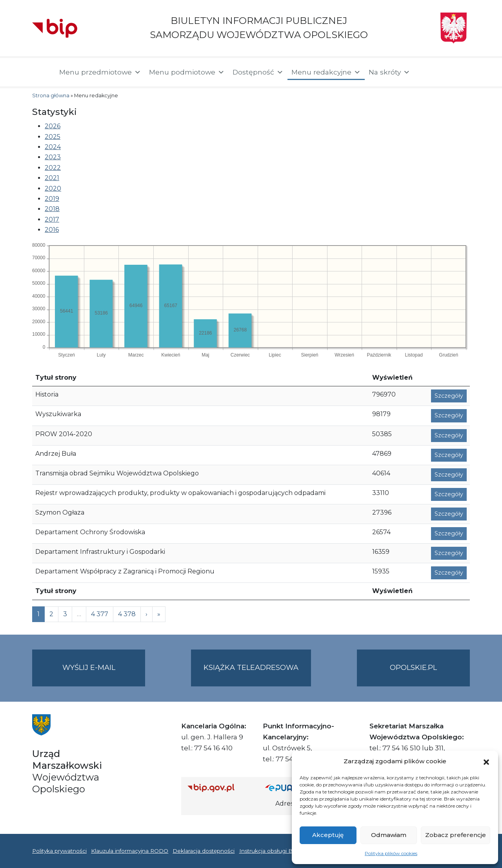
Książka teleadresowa (251, 668)
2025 (53, 137)
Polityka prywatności (59, 851)
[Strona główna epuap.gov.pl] (291, 788)
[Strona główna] (42, 72)
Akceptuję (328, 835)
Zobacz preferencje (456, 835)
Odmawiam (389, 835)
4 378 (127, 614)
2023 (53, 157)
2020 (53, 188)
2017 (52, 219)
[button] (486, 761)
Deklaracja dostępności (204, 851)
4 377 (100, 614)
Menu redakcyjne (326, 72)
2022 (53, 168)
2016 (52, 230)
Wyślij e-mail (104, 674)
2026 (53, 126)
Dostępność (258, 72)
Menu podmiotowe (187, 72)
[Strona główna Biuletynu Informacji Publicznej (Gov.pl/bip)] (220, 788)
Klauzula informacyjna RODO (130, 851)
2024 (53, 147)
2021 (52, 178)
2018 (52, 209)
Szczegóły (449, 396)
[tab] (257, 126)
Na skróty (389, 72)
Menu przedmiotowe (100, 72)
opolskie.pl (413, 668)
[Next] (159, 614)
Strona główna (51, 96)
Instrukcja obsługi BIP (269, 851)
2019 (52, 199)
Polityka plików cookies (391, 853)
